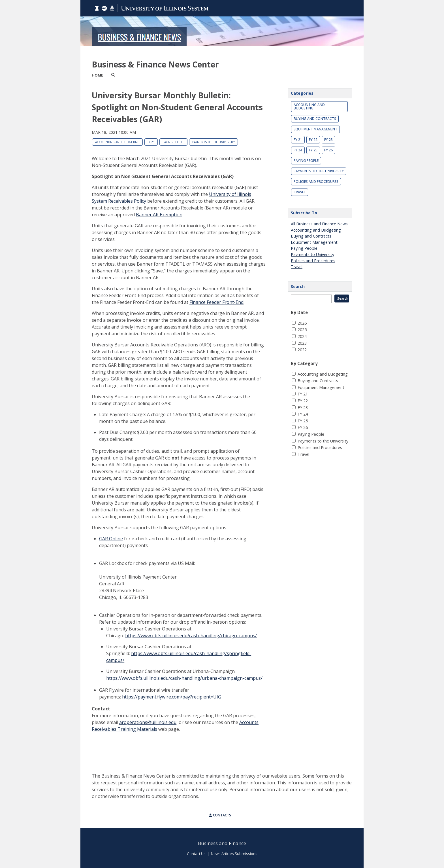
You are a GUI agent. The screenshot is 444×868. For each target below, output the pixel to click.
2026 (302, 323)
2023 (302, 343)
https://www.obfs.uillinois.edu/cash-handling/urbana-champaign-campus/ (184, 678)
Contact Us (196, 854)
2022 (302, 350)
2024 (302, 336)
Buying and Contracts (315, 119)
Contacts (220, 815)
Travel (300, 192)
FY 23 (328, 140)
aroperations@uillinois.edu (148, 722)
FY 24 (298, 150)
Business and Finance (222, 843)
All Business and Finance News (319, 224)
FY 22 (313, 140)
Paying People (173, 142)
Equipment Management (315, 129)
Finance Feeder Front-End (216, 302)
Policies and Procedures (316, 182)
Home (97, 75)
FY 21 (151, 142)
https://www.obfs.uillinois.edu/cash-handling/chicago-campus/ (191, 636)
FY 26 (328, 150)
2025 (302, 330)
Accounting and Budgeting (117, 142)
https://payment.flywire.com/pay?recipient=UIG (172, 697)
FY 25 (313, 150)
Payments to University (312, 254)
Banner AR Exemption (159, 215)
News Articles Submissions (234, 854)
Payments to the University (214, 142)
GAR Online (111, 539)
